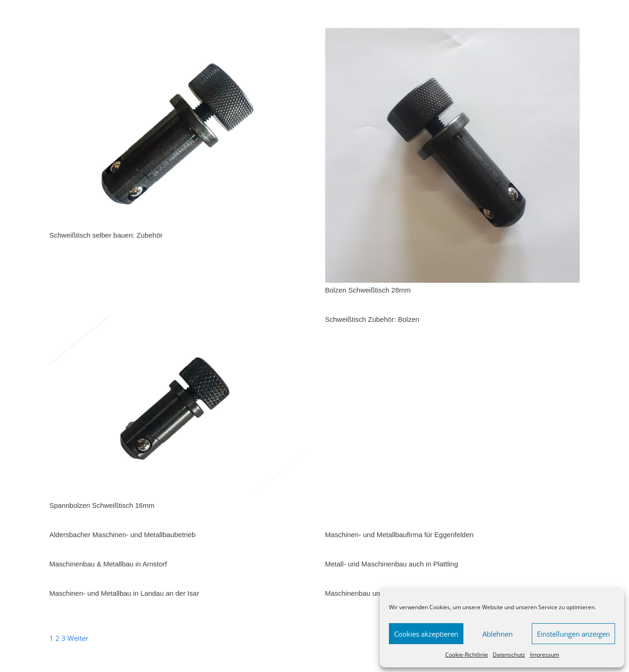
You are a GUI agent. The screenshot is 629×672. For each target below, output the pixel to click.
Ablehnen (498, 634)
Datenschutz (509, 655)
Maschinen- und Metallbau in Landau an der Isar (124, 593)
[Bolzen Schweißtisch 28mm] (453, 33)
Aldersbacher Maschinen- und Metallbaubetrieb (122, 535)
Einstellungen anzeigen (573, 634)
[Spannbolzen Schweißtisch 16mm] (177, 321)
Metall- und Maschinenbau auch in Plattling (392, 564)
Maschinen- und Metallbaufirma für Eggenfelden (399, 535)
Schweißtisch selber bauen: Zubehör (106, 235)
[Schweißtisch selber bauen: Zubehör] (177, 33)
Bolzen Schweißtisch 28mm (369, 290)
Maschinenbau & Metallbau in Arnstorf (108, 564)
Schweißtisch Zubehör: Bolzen (372, 319)
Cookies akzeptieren (426, 634)
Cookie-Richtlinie (467, 655)
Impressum (545, 655)
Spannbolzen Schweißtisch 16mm (102, 505)
